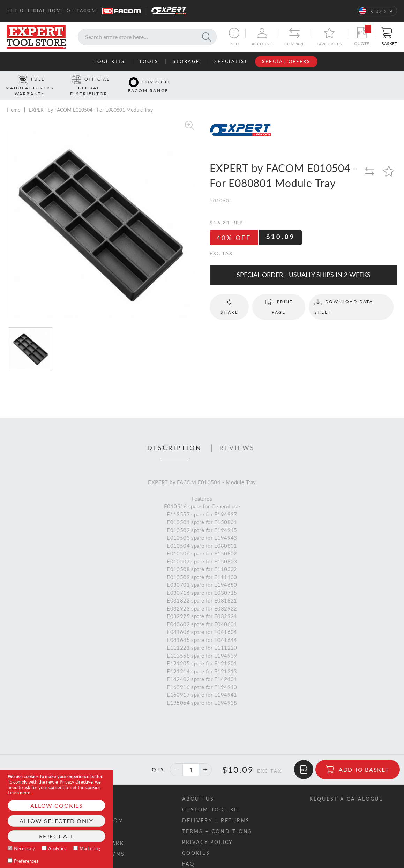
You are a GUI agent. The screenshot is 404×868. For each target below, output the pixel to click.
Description (175, 437)
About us (198, 788)
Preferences (26, 861)
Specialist (231, 61)
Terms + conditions (217, 820)
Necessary (24, 848)
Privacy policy (208, 831)
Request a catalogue (346, 788)
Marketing (90, 848)
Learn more (19, 793)
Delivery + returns (216, 810)
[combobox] (147, 37)
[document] (57, 819)
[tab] (175, 437)
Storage (186, 61)
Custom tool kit (211, 799)
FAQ (188, 853)
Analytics (57, 848)
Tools (149, 61)
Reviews (237, 437)
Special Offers (286, 61)
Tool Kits (109, 61)
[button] (377, 11)
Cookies (196, 842)
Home (14, 99)
